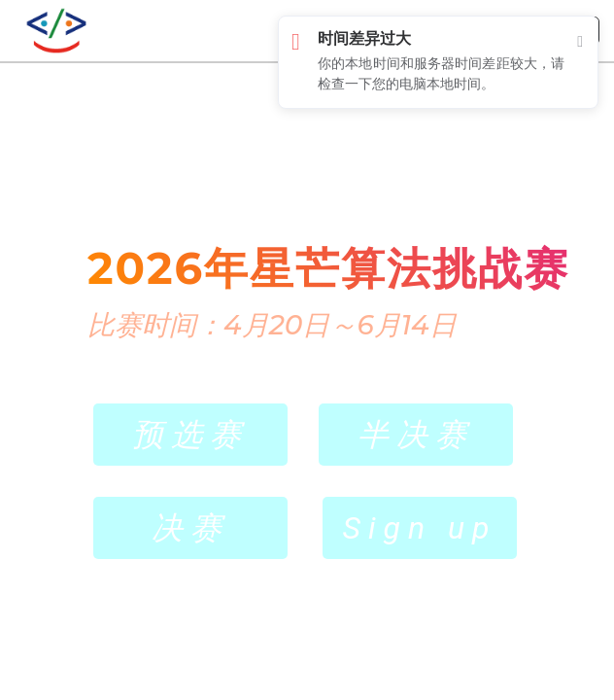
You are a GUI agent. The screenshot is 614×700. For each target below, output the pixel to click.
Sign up (419, 528)
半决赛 (416, 435)
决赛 (190, 528)
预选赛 (190, 435)
